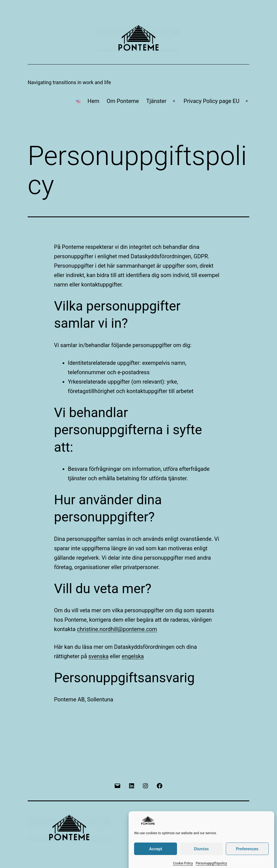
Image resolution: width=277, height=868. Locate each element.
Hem (93, 101)
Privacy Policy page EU (211, 101)
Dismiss (201, 858)
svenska (98, 656)
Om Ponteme (123, 101)
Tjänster (156, 101)
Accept (156, 858)
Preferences (247, 858)
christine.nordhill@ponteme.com (117, 629)
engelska (133, 656)
